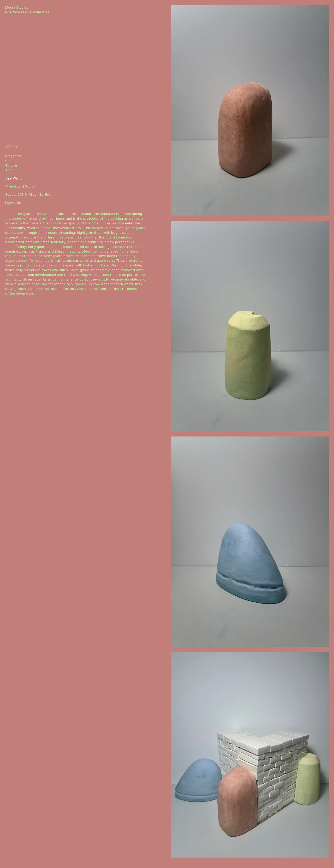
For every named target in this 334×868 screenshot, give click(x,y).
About (10, 170)
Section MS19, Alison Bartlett (28, 194)
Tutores (11, 165)
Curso (10, 161)
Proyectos (13, 156)
